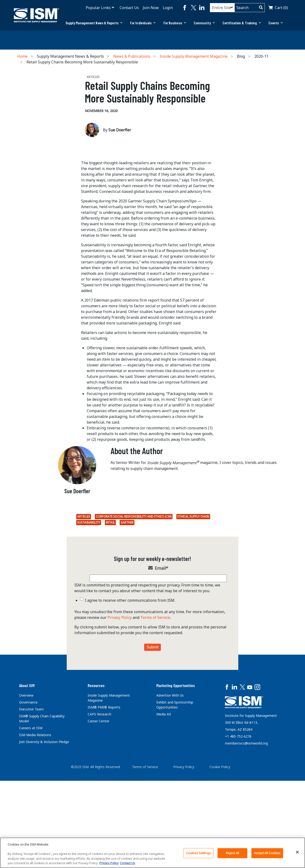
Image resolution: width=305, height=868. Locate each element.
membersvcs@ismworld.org (246, 830)
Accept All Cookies (267, 853)
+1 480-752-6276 (238, 824)
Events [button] (276, 23)
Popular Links (98, 8)
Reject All (232, 853)
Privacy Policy (120, 705)
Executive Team (31, 796)
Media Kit (164, 801)
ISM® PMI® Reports (104, 794)
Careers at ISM (31, 815)
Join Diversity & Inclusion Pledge (44, 829)
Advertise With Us (170, 783)
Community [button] (204, 23)
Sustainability (89, 610)
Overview (26, 783)
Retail (110, 610)
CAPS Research (99, 801)
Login (168, 8)
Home (22, 56)
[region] (152, 853)
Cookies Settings (198, 853)
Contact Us (129, 8)
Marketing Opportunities (176, 773)
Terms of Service (155, 705)
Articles (84, 604)
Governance (28, 789)
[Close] (297, 852)
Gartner (127, 610)
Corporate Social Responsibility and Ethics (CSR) (134, 604)
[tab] (94, 23)
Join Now (151, 8)
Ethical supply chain (193, 604)
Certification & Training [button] (242, 23)
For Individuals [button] (143, 23)
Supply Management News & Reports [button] (94, 23)
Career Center (99, 808)
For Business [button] (175, 23)
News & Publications (132, 56)
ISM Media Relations (35, 822)
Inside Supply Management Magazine (194, 56)
